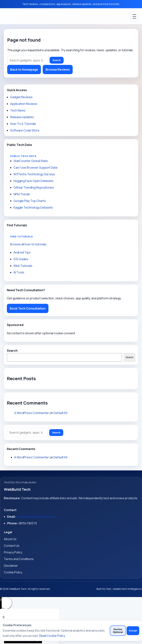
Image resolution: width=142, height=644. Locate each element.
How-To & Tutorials (23, 124)
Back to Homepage (24, 70)
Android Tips (22, 252)
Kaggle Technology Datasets (33, 207)
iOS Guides (21, 259)
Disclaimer (11, 566)
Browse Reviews (58, 70)
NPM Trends (22, 194)
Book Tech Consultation (28, 308)
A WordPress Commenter (32, 413)
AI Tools (19, 272)
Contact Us (12, 546)
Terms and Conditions (19, 559)
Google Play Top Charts (30, 201)
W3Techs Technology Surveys (34, 174)
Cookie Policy (13, 572)
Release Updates (22, 117)
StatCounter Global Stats (31, 161)
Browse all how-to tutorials (28, 244)
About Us (10, 539)
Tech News (18, 110)
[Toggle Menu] (134, 16)
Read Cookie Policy (52, 636)
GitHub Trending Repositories (34, 187)
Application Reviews (24, 104)
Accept (133, 631)
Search (57, 60)
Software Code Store (25, 130)
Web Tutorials (23, 266)
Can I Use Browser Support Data (35, 168)
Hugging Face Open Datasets (33, 181)
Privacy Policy (13, 552)
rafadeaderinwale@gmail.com (37, 517)
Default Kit (61, 413)
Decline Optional (118, 631)
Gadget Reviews (21, 97)
